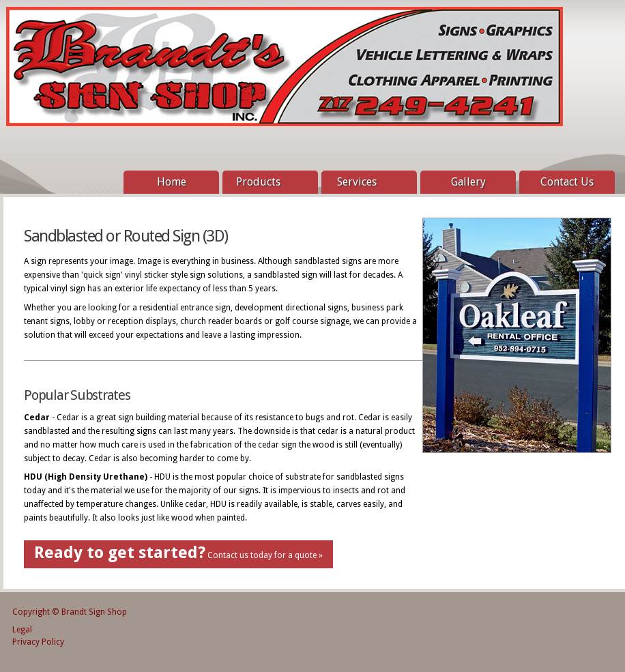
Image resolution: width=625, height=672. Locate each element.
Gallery (468, 182)
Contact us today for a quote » (178, 553)
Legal (22, 630)
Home (172, 182)
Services (366, 183)
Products (267, 183)
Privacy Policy (38, 642)
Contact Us (567, 182)
